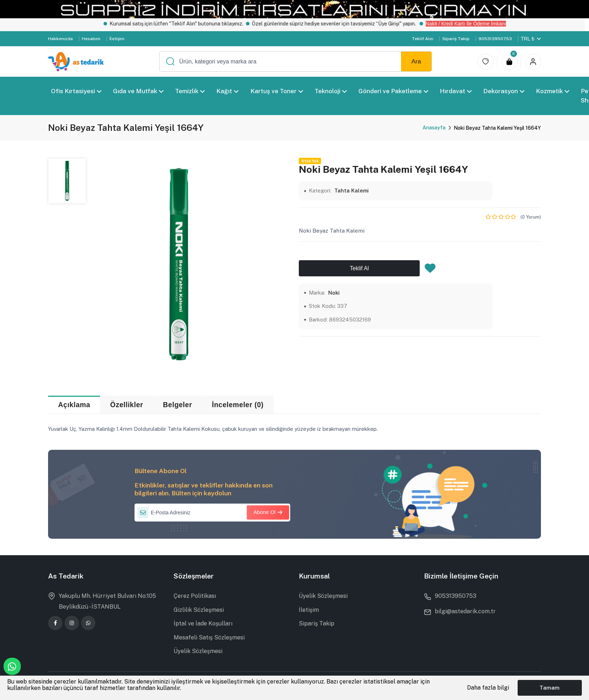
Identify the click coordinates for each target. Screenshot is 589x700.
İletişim (117, 39)
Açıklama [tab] (74, 405)
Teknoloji (331, 91)
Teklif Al (359, 268)
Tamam (550, 688)
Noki (334, 293)
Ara (416, 61)
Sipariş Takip (456, 39)
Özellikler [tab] (127, 405)
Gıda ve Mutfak (138, 91)
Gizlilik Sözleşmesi (199, 610)
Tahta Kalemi (352, 191)
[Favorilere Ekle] (430, 270)
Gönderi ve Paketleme (393, 91)
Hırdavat (456, 91)
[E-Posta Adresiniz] (212, 513)
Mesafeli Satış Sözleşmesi (209, 637)
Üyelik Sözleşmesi (198, 651)
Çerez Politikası (195, 596)
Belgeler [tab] (177, 405)
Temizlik (190, 91)
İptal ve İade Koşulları (203, 623)
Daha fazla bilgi (488, 688)
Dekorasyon (504, 91)
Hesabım (91, 39)
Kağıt (228, 91)
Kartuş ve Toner (277, 91)
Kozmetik (553, 91)
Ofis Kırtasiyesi (76, 91)
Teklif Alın (423, 39)
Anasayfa (434, 128)
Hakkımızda (60, 39)
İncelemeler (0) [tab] (238, 405)
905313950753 (495, 39)
